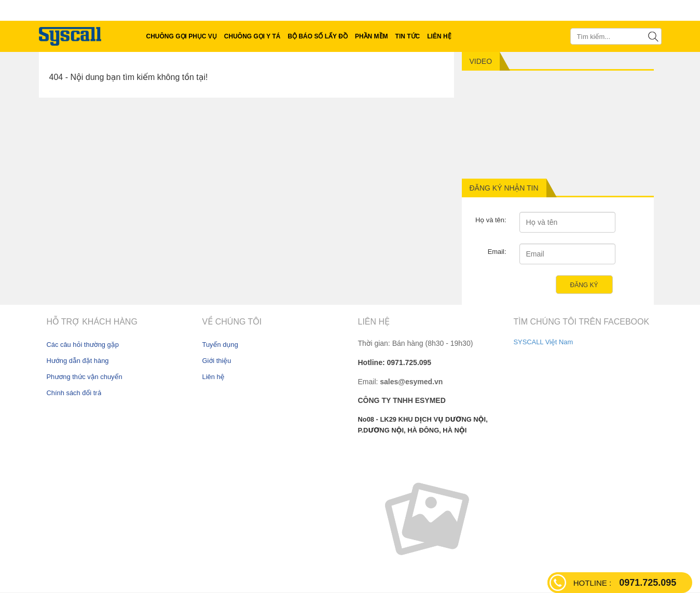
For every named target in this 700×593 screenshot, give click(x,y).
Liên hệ (214, 377)
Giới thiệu (217, 361)
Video (481, 61)
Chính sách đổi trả (74, 393)
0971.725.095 (625, 583)
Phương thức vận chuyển (85, 377)
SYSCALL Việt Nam (544, 342)
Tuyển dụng (220, 345)
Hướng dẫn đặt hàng (78, 361)
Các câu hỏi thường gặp (83, 345)
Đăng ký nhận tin (504, 188)
